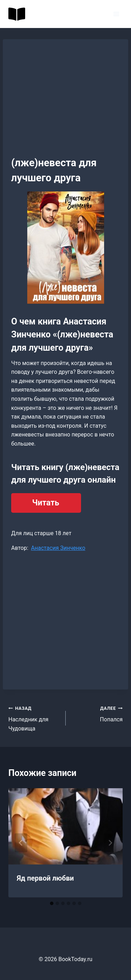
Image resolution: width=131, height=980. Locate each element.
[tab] (52, 903)
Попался (97, 713)
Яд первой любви (45, 878)
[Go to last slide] (21, 843)
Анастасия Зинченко (58, 548)
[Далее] (110, 843)
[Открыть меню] (116, 14)
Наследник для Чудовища (34, 718)
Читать (46, 503)
